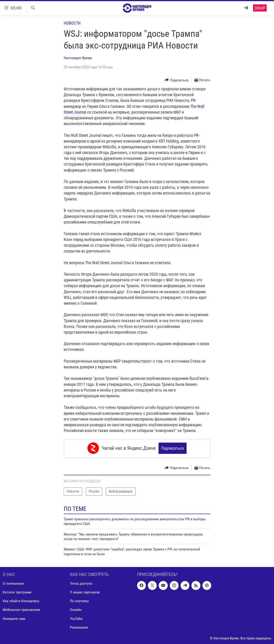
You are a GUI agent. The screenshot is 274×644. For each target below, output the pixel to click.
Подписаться (173, 448)
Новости (72, 23)
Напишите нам (14, 618)
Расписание (79, 626)
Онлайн (76, 609)
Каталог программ (17, 591)
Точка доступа (81, 583)
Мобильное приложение (22, 609)
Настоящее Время (78, 58)
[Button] (176, 80)
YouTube (76, 618)
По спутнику (79, 600)
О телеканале (13, 583)
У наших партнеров (85, 591)
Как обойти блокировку (21, 600)
